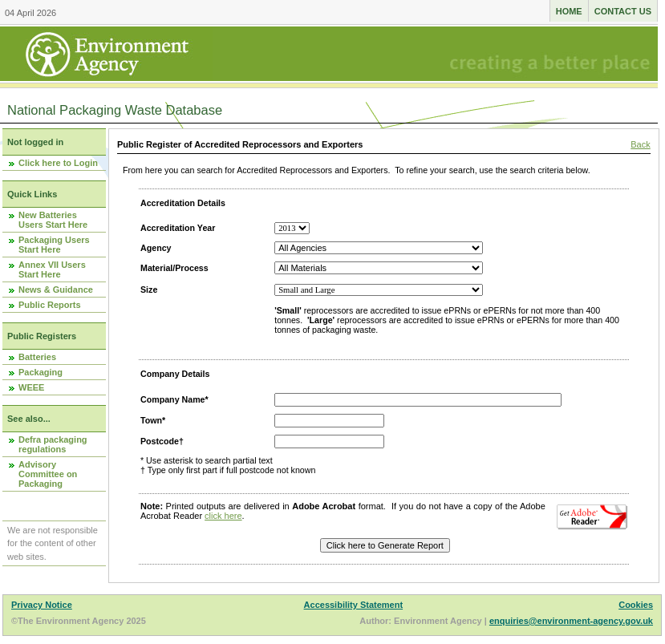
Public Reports (50, 305)
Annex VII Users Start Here (52, 269)
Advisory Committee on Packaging (48, 474)
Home (569, 11)
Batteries (37, 357)
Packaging (41, 372)
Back (640, 144)
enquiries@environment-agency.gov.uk (571, 621)
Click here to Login (58, 163)
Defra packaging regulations (53, 444)
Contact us (623, 11)
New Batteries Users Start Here (53, 220)
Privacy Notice (42, 605)
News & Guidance (56, 290)
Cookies (636, 605)
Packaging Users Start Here (54, 245)
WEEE (31, 387)
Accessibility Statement (354, 605)
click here (223, 516)
